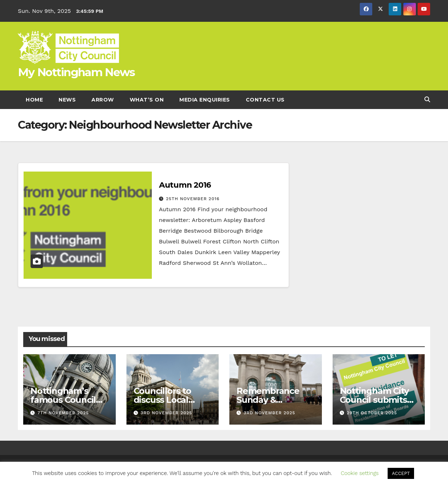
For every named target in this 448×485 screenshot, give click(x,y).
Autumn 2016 (185, 185)
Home (34, 100)
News (67, 100)
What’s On (147, 100)
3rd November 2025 (166, 413)
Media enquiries (205, 100)
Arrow (103, 100)
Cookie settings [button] (360, 473)
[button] (427, 100)
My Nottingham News (76, 72)
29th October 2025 (372, 413)
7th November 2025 (63, 413)
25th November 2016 (193, 199)
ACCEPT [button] (401, 473)
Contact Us (265, 100)
